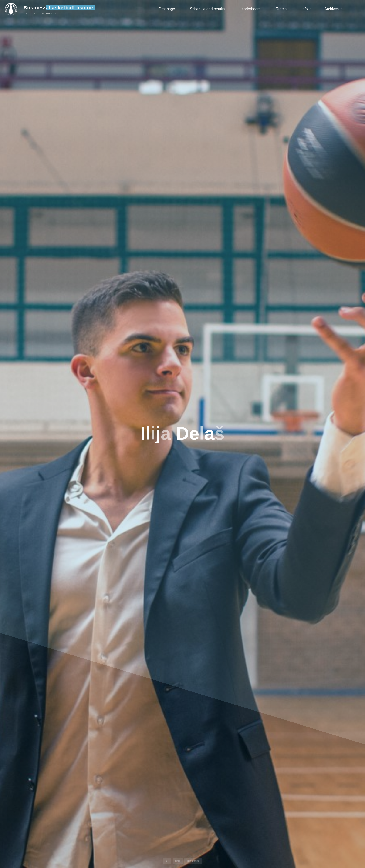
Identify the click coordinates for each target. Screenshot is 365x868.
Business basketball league (63, 10)
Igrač (178, 861)
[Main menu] (351, 11)
